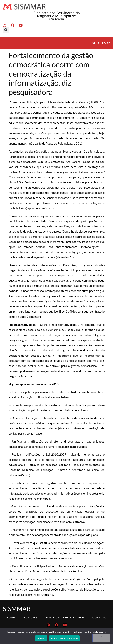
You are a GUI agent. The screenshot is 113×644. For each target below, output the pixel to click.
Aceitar (41, 638)
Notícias (31, 617)
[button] (6, 30)
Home (11, 617)
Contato (100, 617)
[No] (101, 638)
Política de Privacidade (65, 617)
